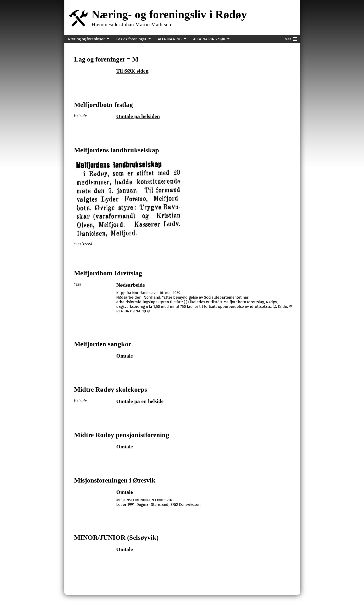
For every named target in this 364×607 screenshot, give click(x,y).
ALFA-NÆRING (170, 39)
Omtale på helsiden (138, 116)
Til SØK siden (132, 71)
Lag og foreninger (131, 39)
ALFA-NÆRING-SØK (209, 39)
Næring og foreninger (86, 39)
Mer (291, 38)
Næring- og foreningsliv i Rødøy (169, 14)
